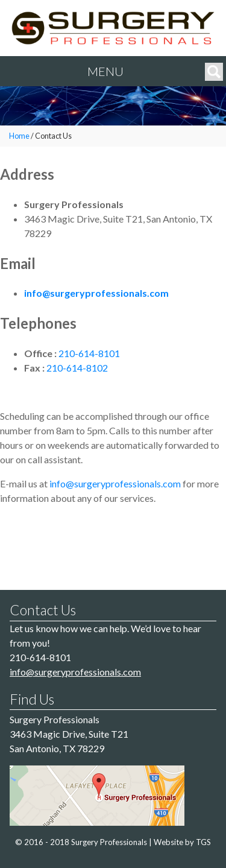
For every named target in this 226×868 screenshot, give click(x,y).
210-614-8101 (89, 353)
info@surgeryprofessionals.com (96, 293)
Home (19, 136)
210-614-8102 (77, 368)
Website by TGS (182, 842)
